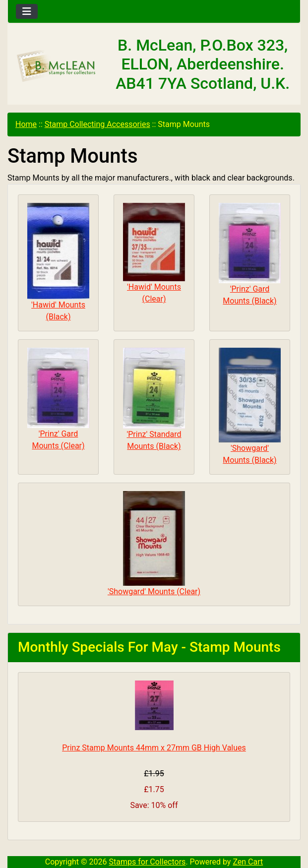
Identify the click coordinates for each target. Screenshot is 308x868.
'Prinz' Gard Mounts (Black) (250, 254)
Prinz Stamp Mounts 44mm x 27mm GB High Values (154, 748)
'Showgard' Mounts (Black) (250, 406)
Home (26, 124)
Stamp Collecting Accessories (97, 124)
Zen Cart (248, 862)
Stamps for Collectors (148, 862)
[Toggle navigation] (27, 11)
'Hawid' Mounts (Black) (58, 262)
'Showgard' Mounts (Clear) (154, 544)
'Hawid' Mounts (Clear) (154, 253)
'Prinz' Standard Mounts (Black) (154, 399)
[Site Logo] (57, 66)
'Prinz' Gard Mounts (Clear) (58, 399)
